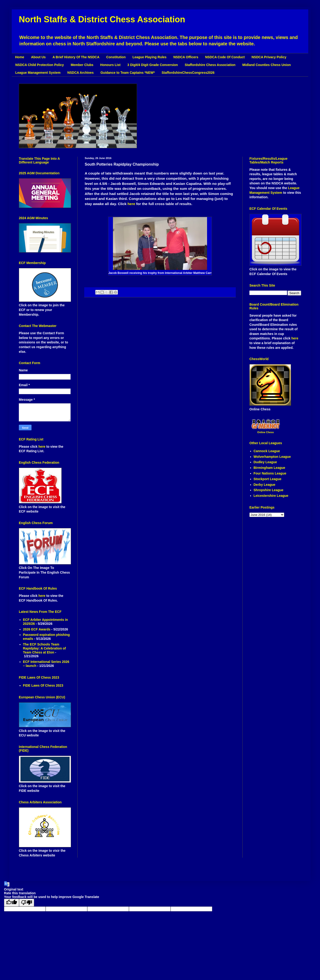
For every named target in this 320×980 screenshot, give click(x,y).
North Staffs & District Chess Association (102, 19)
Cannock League (267, 451)
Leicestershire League (271, 496)
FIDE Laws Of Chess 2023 (43, 685)
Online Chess (265, 432)
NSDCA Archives (80, 73)
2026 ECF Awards (37, 629)
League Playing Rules (150, 57)
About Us (38, 57)
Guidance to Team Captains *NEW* (128, 73)
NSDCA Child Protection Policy (40, 65)
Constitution (116, 57)
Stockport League (268, 479)
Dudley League (265, 462)
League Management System (38, 73)
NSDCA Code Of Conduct (225, 57)
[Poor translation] (27, 903)
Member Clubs (82, 65)
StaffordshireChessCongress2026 (188, 73)
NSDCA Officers (186, 57)
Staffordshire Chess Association (210, 65)
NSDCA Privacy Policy (269, 57)
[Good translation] (12, 903)
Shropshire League (269, 490)
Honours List (110, 65)
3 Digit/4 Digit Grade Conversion (153, 65)
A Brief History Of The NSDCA (76, 57)
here (131, 204)
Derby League (265, 485)
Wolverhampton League (272, 457)
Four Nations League (270, 473)
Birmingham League (270, 468)
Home (20, 57)
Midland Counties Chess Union (267, 65)
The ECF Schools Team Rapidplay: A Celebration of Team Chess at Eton (45, 648)
